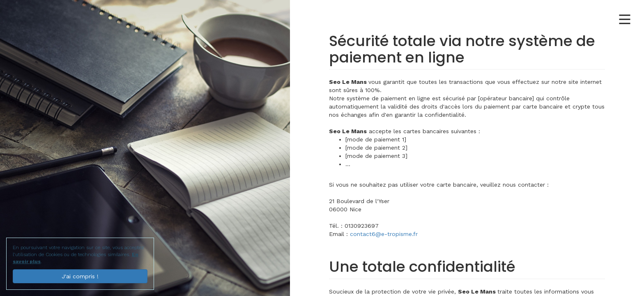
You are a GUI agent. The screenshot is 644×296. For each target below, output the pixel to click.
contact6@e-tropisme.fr (384, 234)
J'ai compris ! (80, 276)
